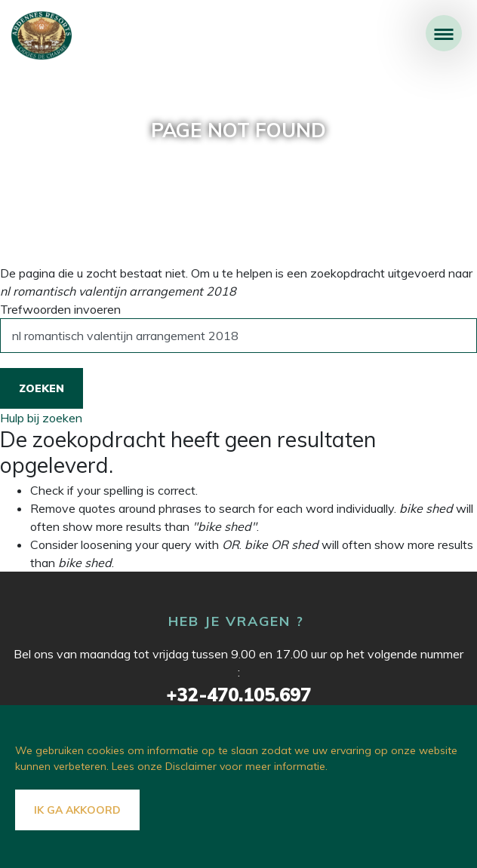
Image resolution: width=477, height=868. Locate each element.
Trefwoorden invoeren (60, 309)
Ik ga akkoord (77, 810)
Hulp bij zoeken (41, 418)
